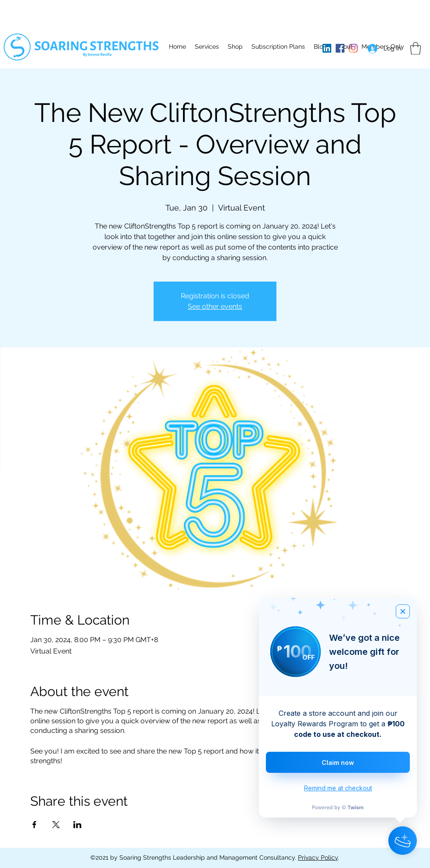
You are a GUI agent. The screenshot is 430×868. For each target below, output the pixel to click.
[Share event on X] (56, 825)
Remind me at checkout (338, 788)
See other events (215, 306)
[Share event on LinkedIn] (77, 825)
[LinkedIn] (327, 48)
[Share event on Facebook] (34, 825)
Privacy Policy (318, 857)
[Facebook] (340, 48)
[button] (207, 46)
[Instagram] (353, 48)
